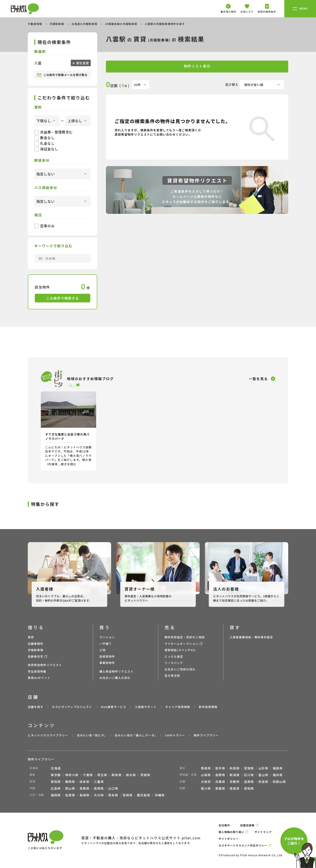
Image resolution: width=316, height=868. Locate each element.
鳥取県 (84, 788)
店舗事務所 (36, 644)
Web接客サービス (114, 707)
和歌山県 (279, 782)
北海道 (56, 768)
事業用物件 (107, 663)
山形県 (263, 768)
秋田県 (235, 768)
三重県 (99, 782)
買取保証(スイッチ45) (180, 650)
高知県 (249, 788)
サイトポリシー (229, 839)
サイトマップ (263, 832)
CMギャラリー (175, 735)
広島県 (56, 788)
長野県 (220, 775)
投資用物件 (107, 656)
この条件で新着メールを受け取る (62, 75)
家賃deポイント (39, 678)
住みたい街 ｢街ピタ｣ (91, 735)
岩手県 (220, 768)
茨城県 (145, 775)
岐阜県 (84, 782)
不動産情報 (35, 24)
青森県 (206, 768)
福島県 (278, 768)
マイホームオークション (182, 644)
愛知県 (56, 782)
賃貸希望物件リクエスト (45, 665)
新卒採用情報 (208, 707)
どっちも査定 (174, 656)
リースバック (174, 663)
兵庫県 (220, 782)
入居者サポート (146, 707)
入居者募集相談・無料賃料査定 (251, 637)
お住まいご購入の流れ (115, 678)
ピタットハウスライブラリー (48, 735)
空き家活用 (172, 676)
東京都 (56, 775)
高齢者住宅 (36, 656)
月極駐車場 (57, 24)
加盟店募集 (247, 825)
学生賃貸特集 (37, 671)
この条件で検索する (63, 298)
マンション (107, 637)
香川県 (206, 788)
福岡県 (56, 795)
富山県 (263, 775)
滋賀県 (249, 782)
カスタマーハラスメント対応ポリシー (243, 845)
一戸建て (106, 644)
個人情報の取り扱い (231, 832)
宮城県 (249, 768)
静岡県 (70, 782)
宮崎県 (128, 795)
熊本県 (113, 795)
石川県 (249, 775)
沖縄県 (160, 795)
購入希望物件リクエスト (116, 671)
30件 (137, 85)
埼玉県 (102, 775)
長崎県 (84, 795)
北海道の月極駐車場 (85, 24)
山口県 (113, 788)
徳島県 (235, 788)
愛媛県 (220, 788)
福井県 (278, 775)
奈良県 (263, 782)
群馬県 (117, 775)
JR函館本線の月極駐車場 (121, 24)
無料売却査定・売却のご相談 (185, 637)
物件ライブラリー (206, 735)
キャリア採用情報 (178, 707)
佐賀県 (70, 795)
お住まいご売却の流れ (180, 669)
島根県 (99, 788)
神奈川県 (72, 775)
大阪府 (206, 782)
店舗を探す (36, 707)
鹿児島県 (144, 795)
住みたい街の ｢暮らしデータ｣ (135, 735)
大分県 (99, 795)
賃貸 (31, 637)
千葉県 (88, 775)
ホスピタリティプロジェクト (72, 707)
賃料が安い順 (254, 85)
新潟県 (235, 775)
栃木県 (131, 775)
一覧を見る (258, 379)
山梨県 (206, 775)
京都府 (235, 782)
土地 (103, 650)
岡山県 (70, 788)
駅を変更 (82, 63)
